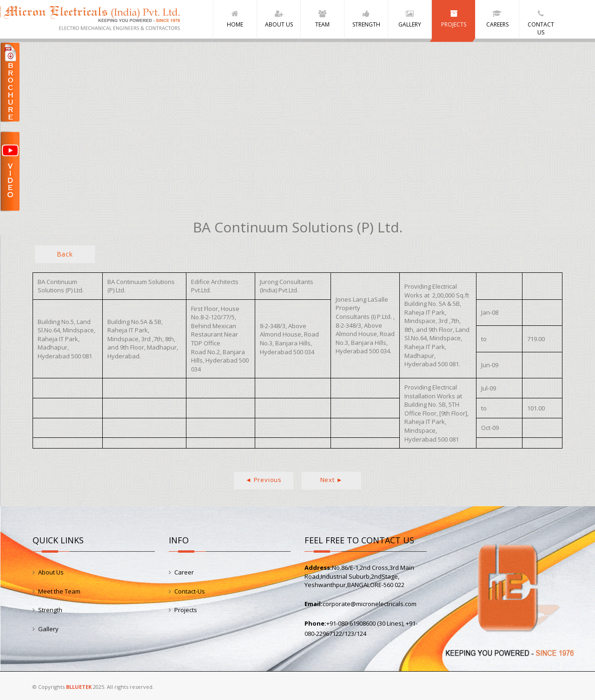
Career (184, 572)
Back (65, 254)
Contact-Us (190, 591)
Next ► (332, 480)
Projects (186, 610)
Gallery (48, 629)
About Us (51, 572)
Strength (50, 610)
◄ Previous (264, 480)
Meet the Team (59, 591)
